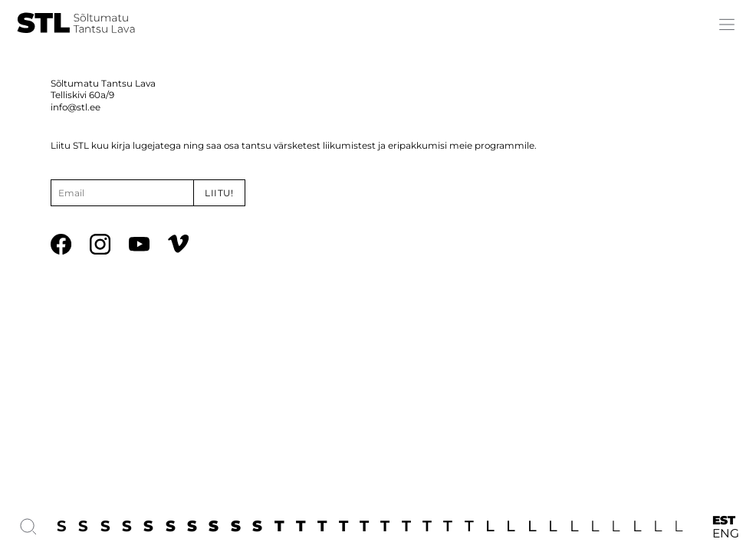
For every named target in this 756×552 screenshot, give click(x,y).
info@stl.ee (76, 107)
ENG (726, 533)
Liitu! (219, 193)
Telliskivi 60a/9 (82, 95)
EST (724, 520)
